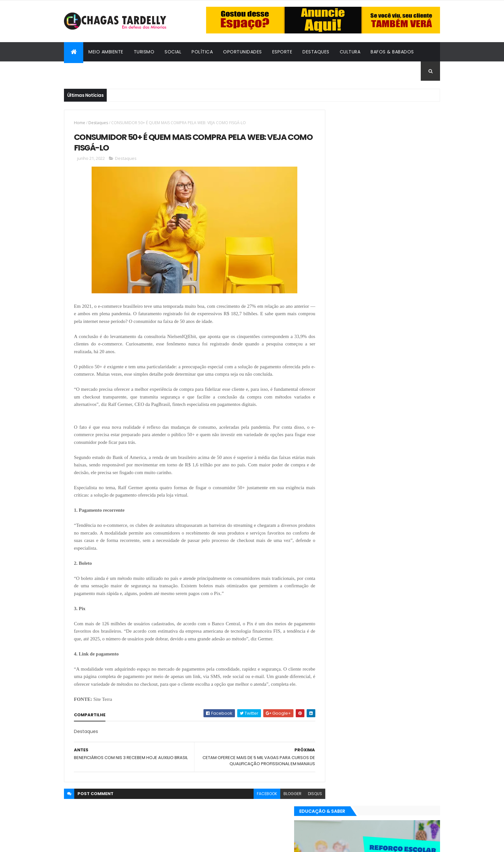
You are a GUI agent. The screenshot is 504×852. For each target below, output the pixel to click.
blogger (278, 809)
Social (173, 52)
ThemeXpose (99, 843)
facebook (252, 809)
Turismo (144, 52)
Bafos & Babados (392, 52)
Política (202, 52)
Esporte (282, 52)
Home (80, 123)
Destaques (316, 52)
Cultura (350, 52)
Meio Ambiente (106, 52)
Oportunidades (243, 52)
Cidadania (82, 71)
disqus (301, 809)
